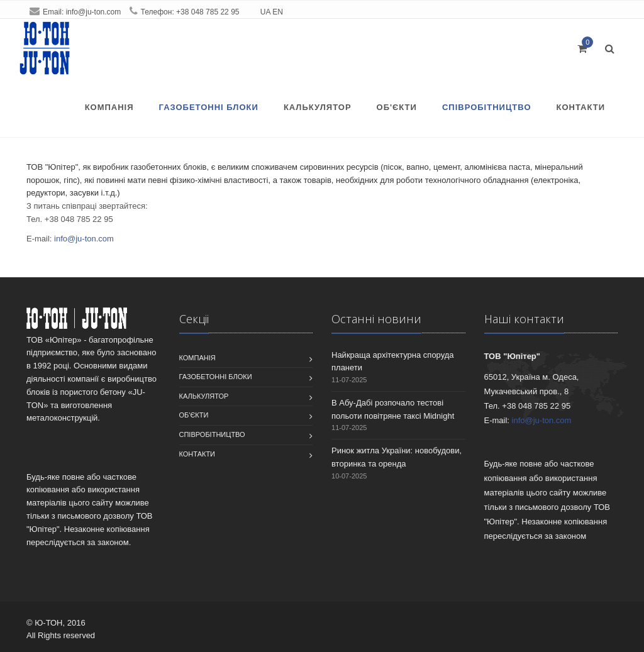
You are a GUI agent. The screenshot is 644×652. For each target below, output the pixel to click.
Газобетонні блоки (209, 107)
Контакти (581, 107)
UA (265, 12)
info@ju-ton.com (94, 12)
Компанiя (109, 107)
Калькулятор (318, 107)
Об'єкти (397, 107)
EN (278, 12)
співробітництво (487, 107)
